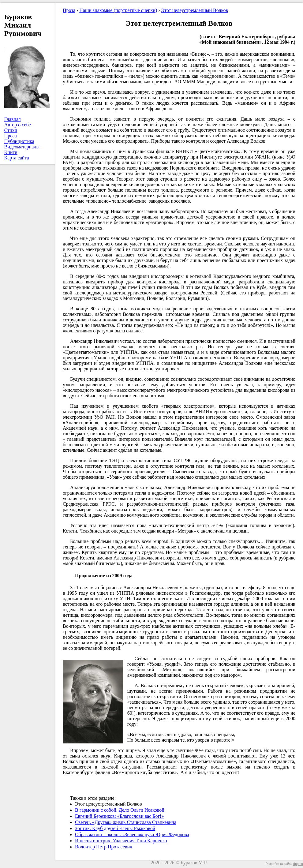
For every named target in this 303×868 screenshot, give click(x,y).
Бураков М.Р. (194, 863)
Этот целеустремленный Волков (195, 10)
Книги (11, 152)
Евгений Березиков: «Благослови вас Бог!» (119, 816)
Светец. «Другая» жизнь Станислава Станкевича (126, 822)
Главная (13, 119)
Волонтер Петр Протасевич (104, 847)
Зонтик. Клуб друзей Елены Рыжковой (115, 828)
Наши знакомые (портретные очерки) (118, 10)
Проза (11, 136)
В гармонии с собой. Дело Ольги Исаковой (120, 810)
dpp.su (298, 864)
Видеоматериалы (22, 147)
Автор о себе (18, 125)
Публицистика (19, 141)
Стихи (11, 130)
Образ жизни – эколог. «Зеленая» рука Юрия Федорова (132, 834)
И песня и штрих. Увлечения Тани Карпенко (121, 841)
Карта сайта (17, 158)
